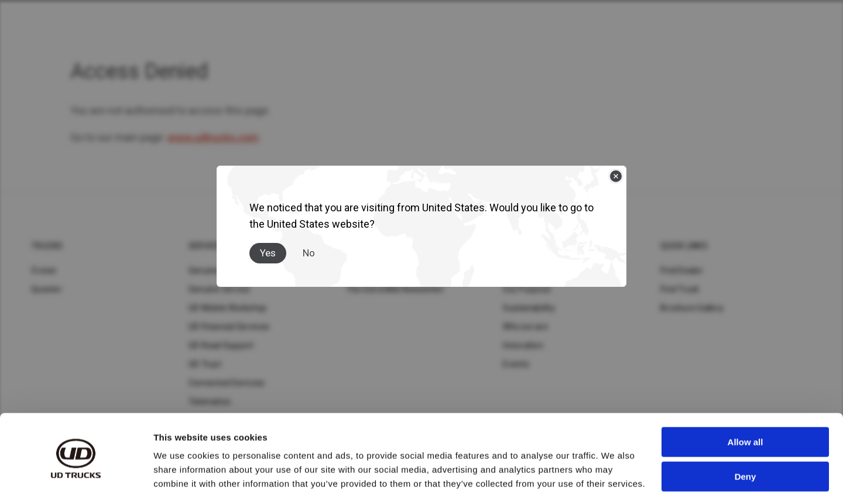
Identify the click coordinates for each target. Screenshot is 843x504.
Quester (47, 289)
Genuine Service (220, 289)
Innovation (523, 345)
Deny (746, 441)
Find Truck (680, 289)
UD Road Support (221, 345)
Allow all (746, 407)
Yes (268, 253)
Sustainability (529, 308)
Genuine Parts (215, 270)
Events (516, 364)
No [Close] (309, 253)
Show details (181, 481)
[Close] (616, 176)
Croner (44, 270)
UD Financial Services (229, 327)
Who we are (525, 327)
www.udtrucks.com (213, 137)
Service (205, 246)
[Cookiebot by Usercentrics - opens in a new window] (76, 481)
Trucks (47, 246)
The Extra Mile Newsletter (395, 289)
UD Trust (205, 364)
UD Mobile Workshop (228, 308)
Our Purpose (527, 289)
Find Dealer (682, 270)
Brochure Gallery (692, 308)
